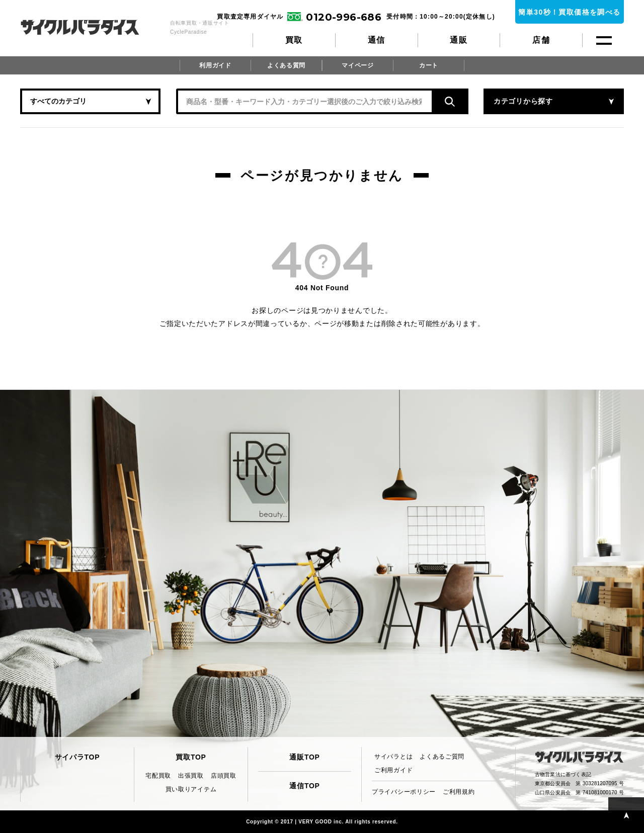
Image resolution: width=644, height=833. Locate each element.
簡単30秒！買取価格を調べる (569, 12)
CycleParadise (91, 27)
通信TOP (304, 786)
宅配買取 (158, 776)
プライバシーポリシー (404, 792)
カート (429, 65)
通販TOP (304, 757)
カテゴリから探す (523, 101)
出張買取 (191, 776)
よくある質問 (286, 65)
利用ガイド (215, 65)
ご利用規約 (459, 792)
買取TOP (191, 757)
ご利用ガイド (393, 770)
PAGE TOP (626, 815)
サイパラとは (393, 757)
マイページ (358, 65)
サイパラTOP (77, 757)
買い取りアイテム (191, 789)
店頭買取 (224, 776)
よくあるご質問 (442, 757)
